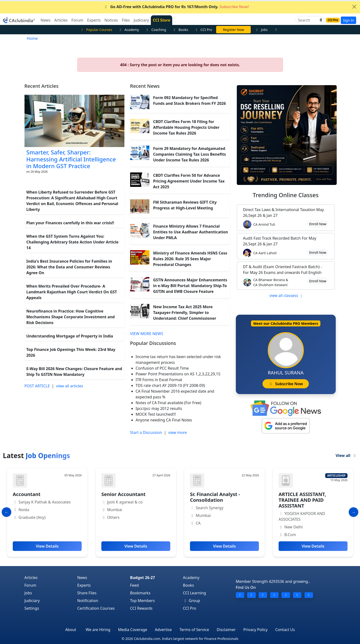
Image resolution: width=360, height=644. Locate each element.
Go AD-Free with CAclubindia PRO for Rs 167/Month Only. (176, 7)
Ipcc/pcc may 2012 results (159, 408)
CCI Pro (203, 30)
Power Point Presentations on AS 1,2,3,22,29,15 (178, 374)
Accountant (27, 494)
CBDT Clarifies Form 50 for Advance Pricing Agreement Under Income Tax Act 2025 (189, 181)
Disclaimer (226, 630)
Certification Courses (96, 608)
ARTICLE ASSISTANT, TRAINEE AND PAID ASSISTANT (302, 500)
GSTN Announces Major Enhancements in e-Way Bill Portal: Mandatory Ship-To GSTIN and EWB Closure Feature (190, 286)
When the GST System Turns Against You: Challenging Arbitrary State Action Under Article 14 (73, 242)
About (70, 630)
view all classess (287, 295)
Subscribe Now (286, 384)
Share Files (87, 593)
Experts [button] (94, 20)
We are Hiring (98, 630)
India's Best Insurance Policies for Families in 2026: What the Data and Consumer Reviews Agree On (69, 267)
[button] (320, 20)
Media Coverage (132, 630)
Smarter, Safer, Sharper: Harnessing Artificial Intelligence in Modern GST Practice (71, 159)
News (82, 578)
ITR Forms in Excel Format (159, 380)
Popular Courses (96, 30)
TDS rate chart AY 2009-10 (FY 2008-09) (170, 385)
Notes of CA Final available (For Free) (168, 403)
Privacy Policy (255, 630)
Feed (134, 585)
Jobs (261, 30)
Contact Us (285, 630)
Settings (32, 608)
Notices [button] (111, 20)
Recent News (145, 86)
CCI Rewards (141, 608)
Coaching (156, 30)
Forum (30, 585)
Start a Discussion (146, 432)
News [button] (46, 20)
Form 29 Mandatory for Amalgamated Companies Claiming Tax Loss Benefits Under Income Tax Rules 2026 (190, 154)
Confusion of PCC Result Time (162, 368)
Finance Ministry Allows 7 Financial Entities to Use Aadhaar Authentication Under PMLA (191, 232)
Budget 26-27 (143, 578)
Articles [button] (61, 20)
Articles (31, 578)
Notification (88, 601)
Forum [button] (77, 20)
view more (177, 432)
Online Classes (286, 195)
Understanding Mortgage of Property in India (70, 336)
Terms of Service (194, 630)
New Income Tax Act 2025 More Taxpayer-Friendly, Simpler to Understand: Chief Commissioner (185, 313)
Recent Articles (42, 86)
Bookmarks (140, 593)
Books (180, 30)
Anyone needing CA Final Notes (164, 420)
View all (346, 455)
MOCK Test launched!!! (156, 414)
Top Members (143, 601)
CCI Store (162, 20)
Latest (37, 455)
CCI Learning (195, 593)
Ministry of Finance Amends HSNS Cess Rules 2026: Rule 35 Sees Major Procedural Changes (190, 259)
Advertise (163, 630)
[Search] (308, 20)
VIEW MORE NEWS (147, 334)
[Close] (354, 7)
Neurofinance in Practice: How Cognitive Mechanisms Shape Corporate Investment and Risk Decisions (71, 317)
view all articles (70, 386)
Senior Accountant (123, 494)
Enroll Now (318, 224)
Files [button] (126, 20)
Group (192, 601)
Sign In (348, 20)
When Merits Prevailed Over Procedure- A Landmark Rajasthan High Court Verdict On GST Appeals (72, 292)
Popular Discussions (153, 343)
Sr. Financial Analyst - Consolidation (215, 497)
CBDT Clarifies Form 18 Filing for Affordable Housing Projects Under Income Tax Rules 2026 (186, 127)
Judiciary (32, 601)
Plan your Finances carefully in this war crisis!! (70, 223)
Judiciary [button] (141, 20)
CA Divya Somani (233, 30)
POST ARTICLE (37, 386)
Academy (129, 30)
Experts (84, 585)
